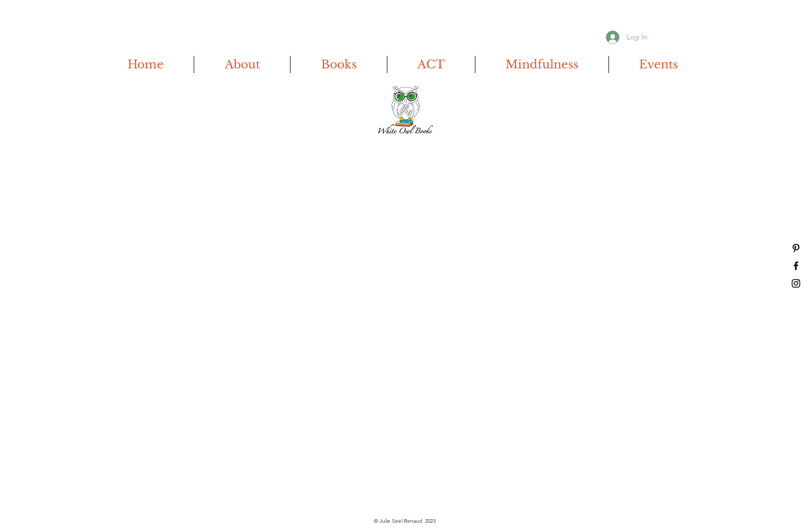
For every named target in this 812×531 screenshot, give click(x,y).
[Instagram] (796, 283)
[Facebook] (796, 266)
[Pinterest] (796, 248)
